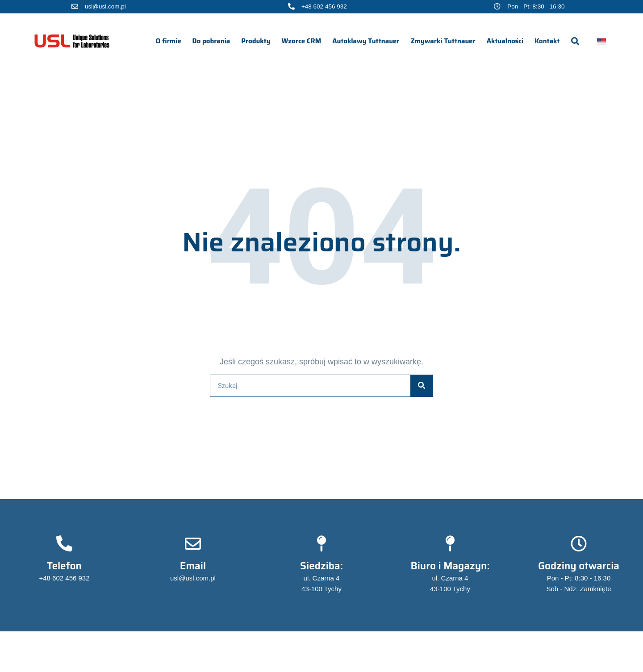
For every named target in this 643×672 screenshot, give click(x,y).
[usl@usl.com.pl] (75, 6)
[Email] (193, 544)
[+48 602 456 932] (291, 6)
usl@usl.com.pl (105, 6)
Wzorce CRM (302, 41)
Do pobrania (211, 41)
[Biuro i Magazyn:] (450, 544)
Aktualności (505, 41)
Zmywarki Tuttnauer (443, 41)
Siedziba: (321, 566)
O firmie (169, 41)
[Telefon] (64, 544)
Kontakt (547, 41)
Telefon (64, 566)
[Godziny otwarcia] (579, 544)
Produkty (256, 41)
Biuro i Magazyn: (450, 566)
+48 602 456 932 (324, 6)
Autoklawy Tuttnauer (366, 41)
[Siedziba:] (321, 544)
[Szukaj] (422, 386)
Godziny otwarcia (579, 566)
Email (193, 566)
